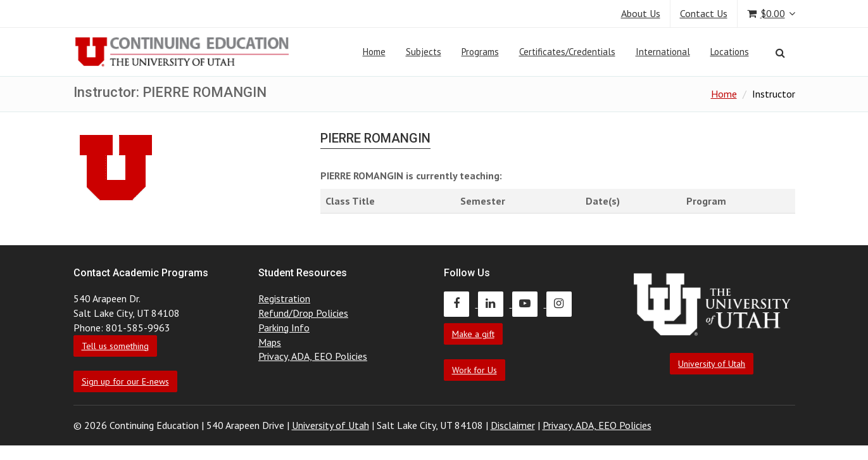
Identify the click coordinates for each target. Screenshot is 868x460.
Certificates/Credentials (567, 52)
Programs (480, 52)
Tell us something (115, 346)
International (663, 52)
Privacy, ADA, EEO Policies (313, 356)
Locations (730, 52)
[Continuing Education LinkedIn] (495, 303)
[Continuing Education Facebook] (461, 303)
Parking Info (284, 328)
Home (374, 52)
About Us (641, 13)
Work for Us (475, 370)
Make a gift (473, 334)
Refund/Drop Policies (303, 313)
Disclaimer (513, 425)
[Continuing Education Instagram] (562, 303)
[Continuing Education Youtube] (529, 303)
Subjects (424, 52)
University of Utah (712, 364)
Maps (270, 342)
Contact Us (704, 13)
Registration (284, 298)
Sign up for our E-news (125, 381)
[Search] (780, 53)
